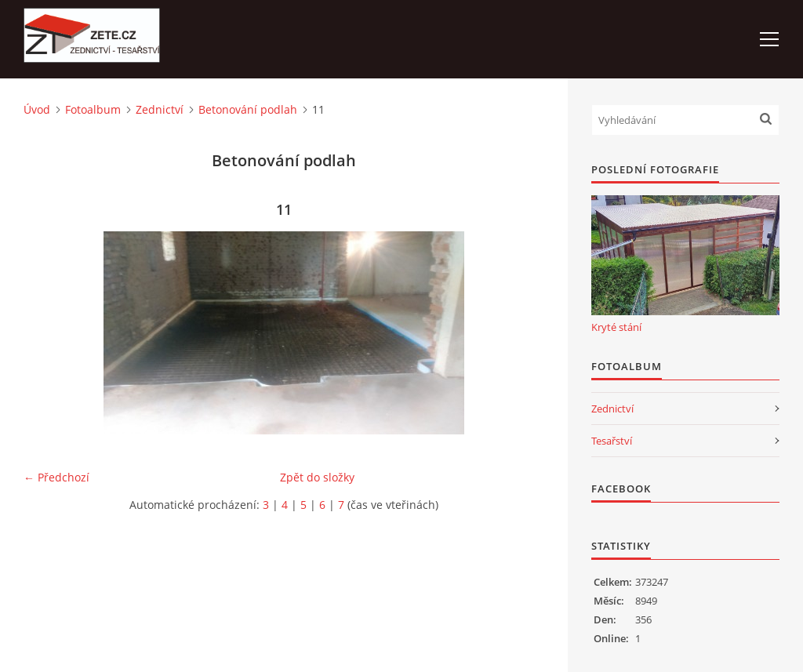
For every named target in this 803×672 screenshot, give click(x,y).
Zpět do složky (317, 477)
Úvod (37, 109)
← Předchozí (56, 477)
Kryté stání (616, 327)
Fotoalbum (93, 109)
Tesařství (612, 441)
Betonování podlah (248, 109)
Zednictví (160, 109)
